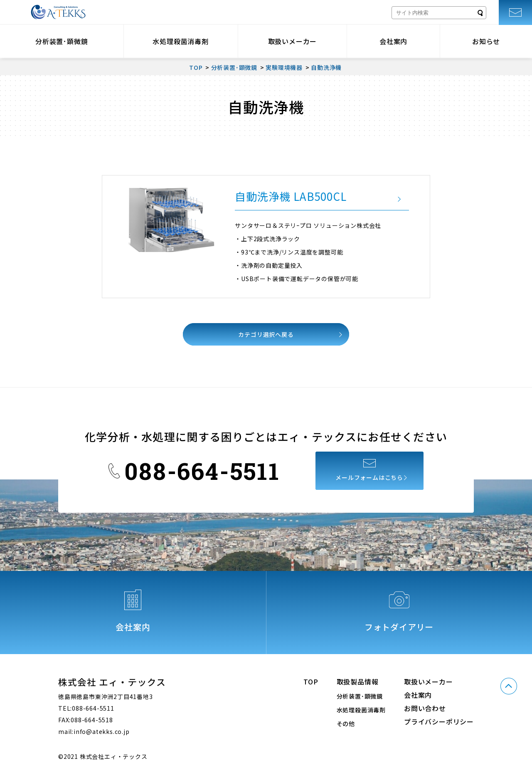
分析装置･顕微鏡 (62, 41)
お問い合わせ (425, 708)
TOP (311, 682)
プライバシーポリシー (439, 721)
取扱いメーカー (293, 41)
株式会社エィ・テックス (58, 12)
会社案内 (393, 41)
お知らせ (486, 41)
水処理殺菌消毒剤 (180, 41)
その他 (346, 724)
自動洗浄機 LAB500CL (291, 196)
